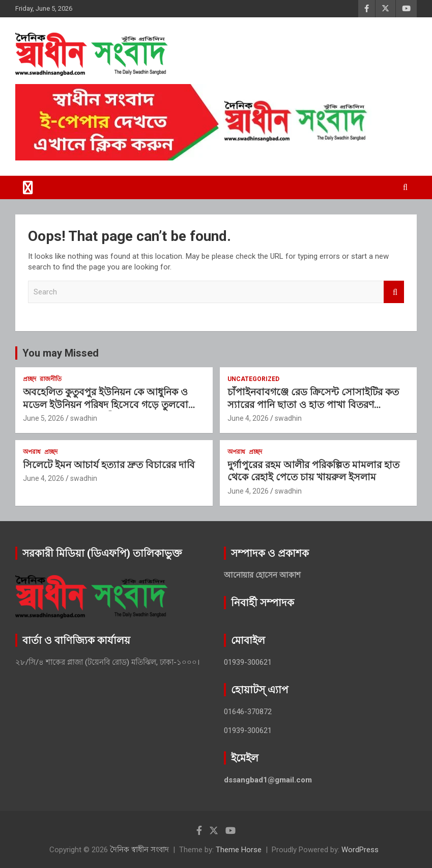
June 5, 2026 (44, 418)
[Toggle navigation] (28, 187)
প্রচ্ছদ (30, 379)
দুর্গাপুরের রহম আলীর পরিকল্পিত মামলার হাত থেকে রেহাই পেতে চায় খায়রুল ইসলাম (313, 471)
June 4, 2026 (248, 418)
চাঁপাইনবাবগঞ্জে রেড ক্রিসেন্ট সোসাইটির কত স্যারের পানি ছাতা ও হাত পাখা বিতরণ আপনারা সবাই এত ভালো (313, 404)
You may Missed (61, 353)
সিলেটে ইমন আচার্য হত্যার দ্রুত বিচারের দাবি (109, 465)
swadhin (84, 418)
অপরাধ (32, 452)
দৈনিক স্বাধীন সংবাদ (139, 850)
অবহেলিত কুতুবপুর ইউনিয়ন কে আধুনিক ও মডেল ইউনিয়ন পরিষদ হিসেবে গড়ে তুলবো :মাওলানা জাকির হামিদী (106, 404)
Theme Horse (239, 850)
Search (394, 292)
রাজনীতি (51, 379)
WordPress (360, 850)
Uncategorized (253, 379)
